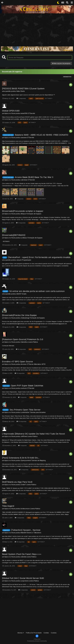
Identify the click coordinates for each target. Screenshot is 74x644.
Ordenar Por (67, 77)
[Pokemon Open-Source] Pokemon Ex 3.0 (23, 339)
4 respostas (21, 223)
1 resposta (19, 199)
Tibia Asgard (8, 506)
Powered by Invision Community (37, 641)
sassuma (24, 137)
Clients (23, 91)
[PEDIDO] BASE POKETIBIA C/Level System (23, 89)
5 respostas (21, 98)
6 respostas (21, 303)
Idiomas (21, 633)
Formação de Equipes (34, 214)
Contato (46, 633)
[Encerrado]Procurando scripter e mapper (23, 211)
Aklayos (23, 214)
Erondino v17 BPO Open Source (17, 362)
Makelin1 (24, 533)
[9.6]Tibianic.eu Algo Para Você (17, 482)
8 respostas (21, 327)
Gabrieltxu (24, 342)
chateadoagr (25, 318)
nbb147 (19, 294)
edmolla (23, 557)
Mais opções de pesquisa (61, 63)
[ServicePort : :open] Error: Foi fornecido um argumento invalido (39, 257)
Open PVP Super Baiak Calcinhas (27, 386)
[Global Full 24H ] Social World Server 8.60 (23, 578)
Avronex (24, 364)
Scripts (24, 294)
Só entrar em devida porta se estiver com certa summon (37, 291)
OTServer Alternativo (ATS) (36, 364)
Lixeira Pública (33, 342)
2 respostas (24, 470)
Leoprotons (25, 581)
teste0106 (24, 113)
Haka (18, 91)
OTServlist (31, 113)
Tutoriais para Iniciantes (38, 412)
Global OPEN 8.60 (11, 111)
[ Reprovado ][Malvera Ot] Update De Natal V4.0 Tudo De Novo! (34, 434)
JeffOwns (24, 436)
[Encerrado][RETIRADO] (14, 235)
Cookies (54, 633)
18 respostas (21, 349)
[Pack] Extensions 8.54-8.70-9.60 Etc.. (21, 458)
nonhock (24, 388)
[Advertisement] (37, 29)
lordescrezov (25, 509)
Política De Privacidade (34, 633)
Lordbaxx (24, 238)
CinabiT (23, 485)
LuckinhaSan (25, 412)
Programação (27, 260)
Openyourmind (26, 460)
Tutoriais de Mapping (38, 460)
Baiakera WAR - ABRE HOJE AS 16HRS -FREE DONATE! (42, 135)
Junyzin (19, 260)
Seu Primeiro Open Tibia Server (25, 410)
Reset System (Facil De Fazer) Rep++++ (22, 554)
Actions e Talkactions (34, 533)
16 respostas (20, 373)
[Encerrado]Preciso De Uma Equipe (19, 315)
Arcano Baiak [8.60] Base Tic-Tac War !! (34, 177)
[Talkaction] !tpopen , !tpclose (26, 530)
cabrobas (24, 180)
